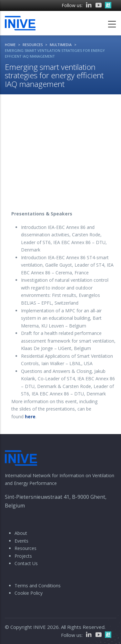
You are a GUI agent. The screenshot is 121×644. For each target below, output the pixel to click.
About (21, 533)
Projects (23, 556)
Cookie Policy (29, 593)
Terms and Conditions (38, 586)
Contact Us (26, 563)
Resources (25, 548)
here (30, 417)
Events (21, 541)
